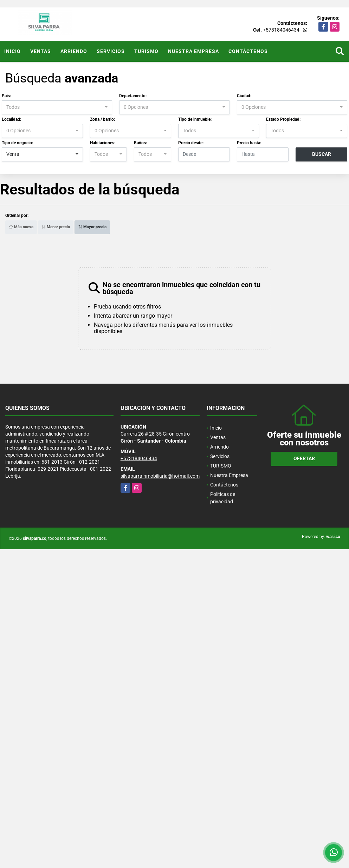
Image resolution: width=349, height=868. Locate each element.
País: (6, 96)
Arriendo (74, 51)
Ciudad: (244, 96)
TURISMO (146, 51)
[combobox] (57, 107)
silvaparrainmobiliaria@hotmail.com (160, 476)
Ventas (41, 51)
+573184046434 (281, 30)
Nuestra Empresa (193, 51)
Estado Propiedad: (283, 119)
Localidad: (11, 119)
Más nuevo (21, 227)
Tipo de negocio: (17, 143)
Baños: (140, 143)
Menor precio (56, 227)
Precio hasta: (249, 143)
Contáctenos (248, 51)
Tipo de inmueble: (195, 119)
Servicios (111, 51)
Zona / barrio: (102, 119)
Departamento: (133, 96)
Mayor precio (92, 227)
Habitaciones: (103, 143)
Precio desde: (191, 143)
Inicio (12, 51)
